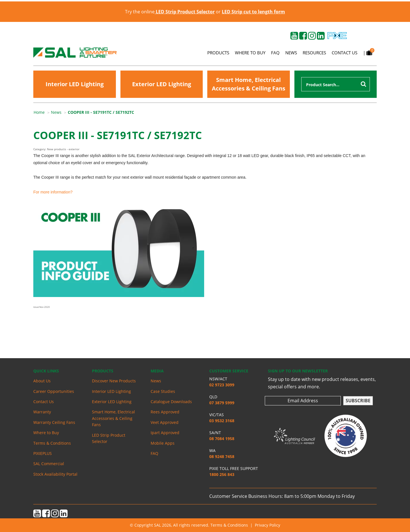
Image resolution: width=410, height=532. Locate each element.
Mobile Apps (163, 443)
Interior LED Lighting (75, 84)
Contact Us (345, 53)
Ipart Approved (165, 433)
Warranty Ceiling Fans (54, 422)
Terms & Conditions (52, 443)
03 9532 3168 (222, 421)
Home (39, 112)
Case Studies (163, 391)
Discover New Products (114, 381)
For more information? (53, 192)
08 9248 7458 (222, 456)
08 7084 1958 (222, 439)
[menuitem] (42, 112)
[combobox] (336, 84)
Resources (314, 53)
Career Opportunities (54, 391)
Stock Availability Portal (55, 474)
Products (218, 53)
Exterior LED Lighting (162, 84)
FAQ (275, 53)
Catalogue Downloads (171, 402)
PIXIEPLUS (43, 453)
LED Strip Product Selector (109, 438)
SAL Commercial (49, 464)
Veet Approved (165, 422)
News (291, 53)
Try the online (170, 12)
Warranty (42, 412)
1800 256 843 (222, 474)
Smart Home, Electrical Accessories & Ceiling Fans (249, 84)
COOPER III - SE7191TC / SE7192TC (101, 112)
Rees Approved (165, 412)
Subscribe (358, 401)
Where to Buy (250, 53)
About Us (42, 381)
